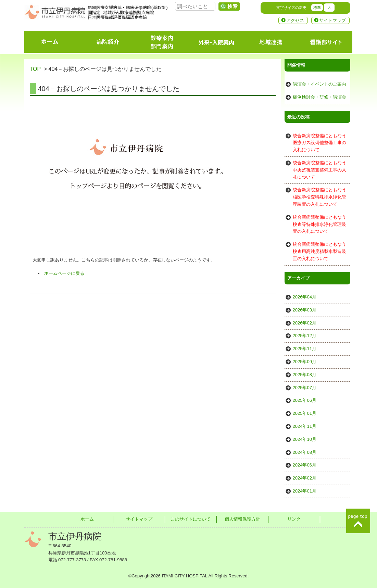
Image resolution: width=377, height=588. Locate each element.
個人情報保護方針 (242, 519)
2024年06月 (305, 465)
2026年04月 (305, 297)
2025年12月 (305, 336)
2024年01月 (305, 491)
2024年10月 (305, 439)
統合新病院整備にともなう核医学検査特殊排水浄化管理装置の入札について (319, 197)
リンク (294, 519)
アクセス (295, 20)
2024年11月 (305, 426)
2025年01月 (305, 413)
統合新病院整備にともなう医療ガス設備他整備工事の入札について (319, 143)
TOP (35, 69)
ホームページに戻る (64, 273)
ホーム (87, 519)
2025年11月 (305, 349)
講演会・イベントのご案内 (319, 84)
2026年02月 (305, 323)
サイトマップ (332, 20)
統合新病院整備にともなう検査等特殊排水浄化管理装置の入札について (319, 224)
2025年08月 (305, 375)
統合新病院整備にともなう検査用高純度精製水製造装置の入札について (319, 251)
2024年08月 (305, 452)
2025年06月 (305, 400)
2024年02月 (305, 478)
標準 (317, 8)
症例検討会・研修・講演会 (319, 97)
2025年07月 (305, 388)
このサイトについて (191, 519)
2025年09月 (305, 362)
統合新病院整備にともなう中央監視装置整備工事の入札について (319, 170)
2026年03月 (305, 310)
